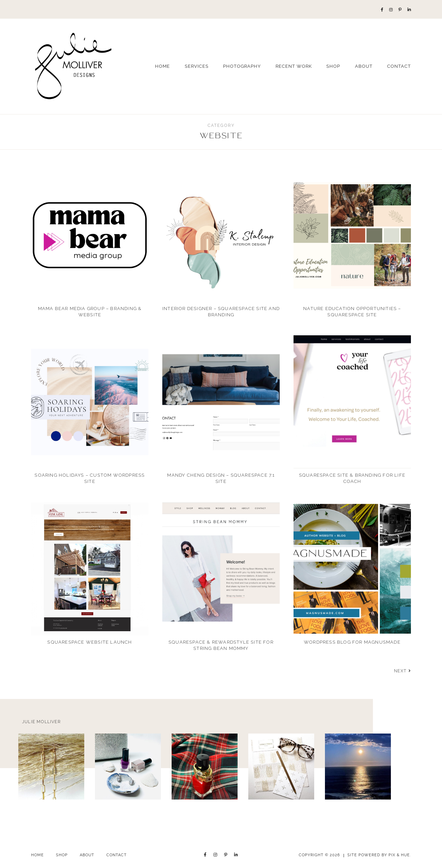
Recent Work (294, 66)
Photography (242, 66)
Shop (333, 66)
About (364, 66)
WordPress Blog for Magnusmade (352, 642)
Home (162, 66)
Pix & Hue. (400, 855)
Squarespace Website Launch (90, 642)
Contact (399, 66)
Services (197, 66)
